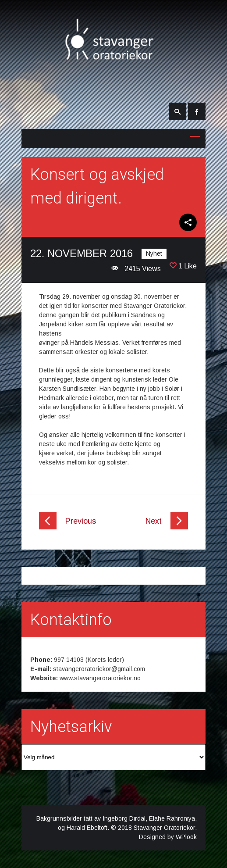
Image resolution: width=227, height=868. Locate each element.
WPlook (186, 837)
